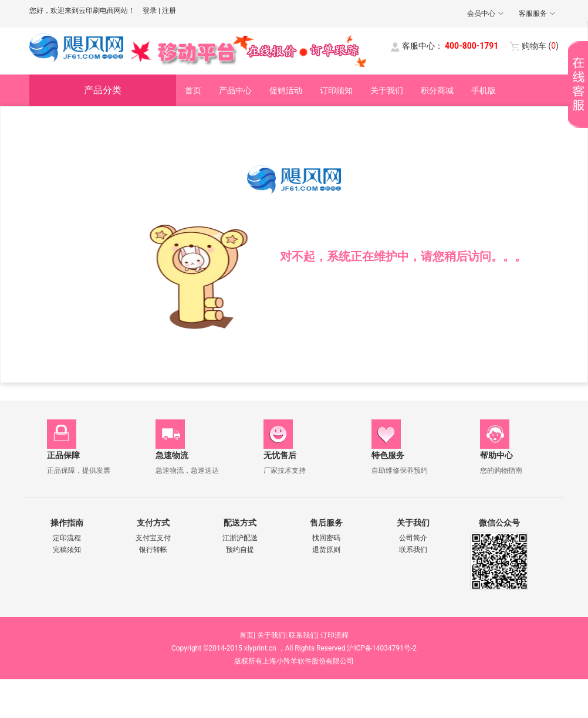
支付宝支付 (153, 538)
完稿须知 (67, 550)
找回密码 (326, 538)
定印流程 (67, 538)
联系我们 (413, 550)
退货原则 (326, 550)
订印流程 (334, 635)
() (540, 46)
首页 (193, 90)
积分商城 (437, 90)
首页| (247, 635)
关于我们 (387, 90)
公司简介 (413, 538)
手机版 (484, 90)
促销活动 (286, 90)
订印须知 (336, 90)
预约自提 (240, 550)
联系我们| (304, 635)
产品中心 (235, 90)
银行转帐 (153, 550)
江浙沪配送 (240, 538)
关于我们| (272, 635)
